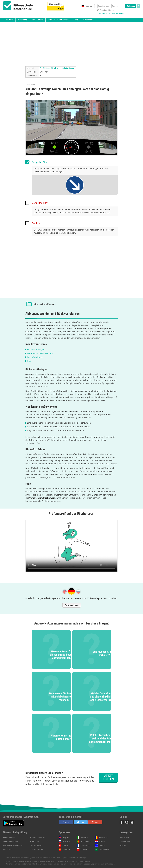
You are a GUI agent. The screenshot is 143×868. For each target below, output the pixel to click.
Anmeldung (23, 20)
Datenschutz (10, 858)
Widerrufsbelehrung (24, 858)
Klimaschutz (88, 20)
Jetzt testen (108, 777)
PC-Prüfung (34, 841)
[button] (66, 822)
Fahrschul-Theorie (37, 849)
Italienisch (85, 838)
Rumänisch (103, 838)
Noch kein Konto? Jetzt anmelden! (111, 13)
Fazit (29, 361)
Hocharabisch (104, 849)
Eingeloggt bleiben (107, 10)
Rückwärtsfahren (35, 357)
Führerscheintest (9, 838)
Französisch (85, 845)
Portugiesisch (86, 841)
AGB (58, 858)
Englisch (66, 838)
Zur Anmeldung (72, 605)
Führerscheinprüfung (11, 841)
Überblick (9, 20)
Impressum (66, 858)
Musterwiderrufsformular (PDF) (44, 858)
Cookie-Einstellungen (79, 858)
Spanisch (66, 849)
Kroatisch (103, 841)
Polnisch (84, 849)
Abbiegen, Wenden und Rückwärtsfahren (59, 68)
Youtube (132, 822)
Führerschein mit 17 (37, 838)
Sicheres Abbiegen (36, 349)
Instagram (127, 822)
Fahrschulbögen (36, 845)
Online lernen (38, 20)
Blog (76, 20)
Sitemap (123, 845)
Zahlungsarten (125, 841)
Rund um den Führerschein (59, 20)
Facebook (122, 822)
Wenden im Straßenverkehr (40, 353)
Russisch (66, 841)
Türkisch (66, 845)
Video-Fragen (8, 849)
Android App (124, 838)
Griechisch (103, 845)
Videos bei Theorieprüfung (13, 845)
